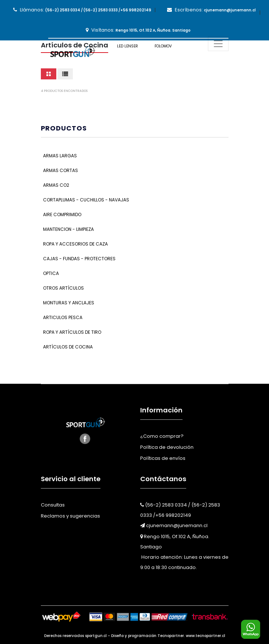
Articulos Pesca (63, 317)
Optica (51, 273)
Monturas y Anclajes (69, 303)
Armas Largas (60, 156)
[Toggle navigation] (218, 44)
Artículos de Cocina (68, 347)
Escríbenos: (211, 10)
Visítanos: (138, 30)
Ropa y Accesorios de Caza (75, 244)
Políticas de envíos (163, 458)
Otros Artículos (63, 288)
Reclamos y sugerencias (70, 516)
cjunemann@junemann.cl (174, 525)
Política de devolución (167, 447)
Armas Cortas (61, 170)
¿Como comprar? (162, 436)
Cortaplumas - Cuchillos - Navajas (86, 200)
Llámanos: (82, 10)
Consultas (53, 505)
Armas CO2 (56, 185)
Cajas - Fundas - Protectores (79, 259)
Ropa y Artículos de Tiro (72, 332)
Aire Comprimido (62, 214)
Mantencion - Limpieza (68, 229)
